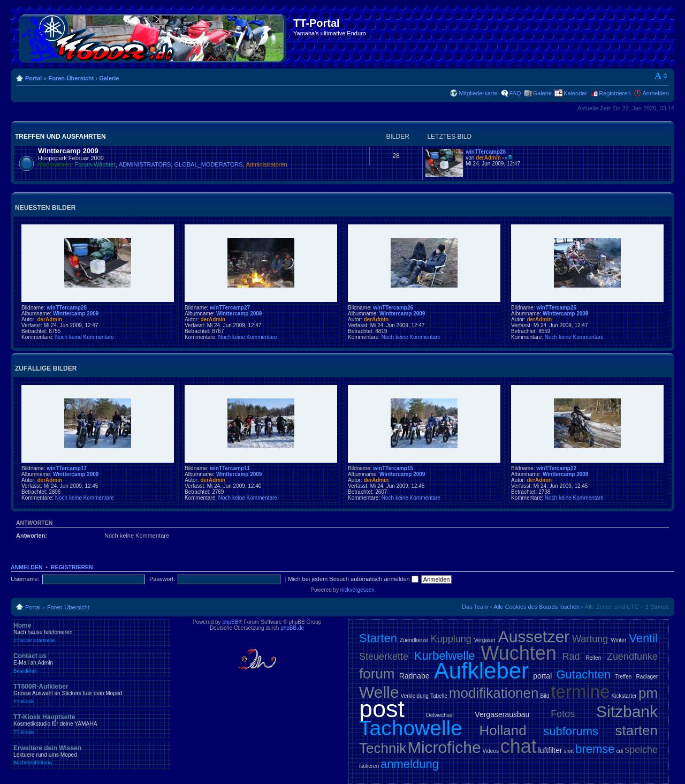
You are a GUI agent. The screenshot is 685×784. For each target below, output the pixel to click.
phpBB (230, 622)
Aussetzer (534, 636)
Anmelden (656, 93)
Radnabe (414, 676)
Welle (379, 692)
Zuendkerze (414, 640)
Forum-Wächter (95, 164)
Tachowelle (411, 728)
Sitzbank (627, 711)
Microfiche (444, 747)
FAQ (515, 93)
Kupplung (451, 639)
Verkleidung (415, 696)
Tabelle (439, 696)
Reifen (593, 658)
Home (91, 632)
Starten (378, 638)
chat (519, 746)
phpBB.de (292, 628)
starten (637, 730)
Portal (33, 78)
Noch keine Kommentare (85, 337)
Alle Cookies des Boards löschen (536, 607)
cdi (619, 751)
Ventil (643, 638)
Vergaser (485, 640)
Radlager (647, 677)
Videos (490, 751)
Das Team (475, 607)
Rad (571, 657)
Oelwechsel (440, 715)
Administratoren (267, 164)
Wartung (590, 639)
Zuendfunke (632, 657)
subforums (571, 731)
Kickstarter (624, 696)
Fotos (563, 714)
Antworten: (32, 536)
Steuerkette (384, 657)
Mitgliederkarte (478, 93)
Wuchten (518, 653)
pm (648, 693)
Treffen (623, 677)
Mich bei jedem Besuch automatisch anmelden (353, 579)
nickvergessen (357, 590)
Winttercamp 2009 (68, 151)
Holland (503, 730)
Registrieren (615, 93)
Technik (383, 748)
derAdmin (488, 158)
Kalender (575, 93)
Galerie (109, 78)
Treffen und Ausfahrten (60, 137)
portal (542, 676)
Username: (25, 579)
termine (580, 692)
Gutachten (583, 674)
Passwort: (162, 579)
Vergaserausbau (502, 714)
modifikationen (494, 693)
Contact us (91, 663)
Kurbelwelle (445, 656)
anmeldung (410, 764)
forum (377, 674)
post (382, 709)
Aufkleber (481, 671)
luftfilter (550, 750)
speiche (641, 750)
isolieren (369, 766)
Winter (618, 640)
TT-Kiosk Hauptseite (91, 724)
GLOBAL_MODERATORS (209, 164)
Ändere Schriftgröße (661, 76)
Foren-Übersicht (71, 78)
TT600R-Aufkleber (91, 693)
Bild (545, 696)
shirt (569, 751)
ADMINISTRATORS (145, 164)
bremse (595, 749)
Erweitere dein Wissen (91, 755)
